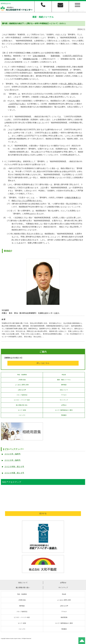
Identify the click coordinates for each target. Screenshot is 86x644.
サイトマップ (64, 400)
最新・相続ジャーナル (64, 380)
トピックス (22, 415)
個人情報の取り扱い (22, 405)
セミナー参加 (22, 410)
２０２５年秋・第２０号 (14, 467)
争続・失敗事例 (22, 375)
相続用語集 (64, 617)
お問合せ (64, 405)
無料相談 (64, 385)
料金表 (64, 375)
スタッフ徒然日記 (22, 395)
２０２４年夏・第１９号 (14, 473)
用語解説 (64, 415)
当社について (64, 390)
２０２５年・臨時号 (12, 454)
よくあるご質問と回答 (22, 385)
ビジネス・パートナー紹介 (22, 400)
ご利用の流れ (22, 380)
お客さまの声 (22, 390)
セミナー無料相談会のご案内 (64, 410)
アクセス (64, 395)
